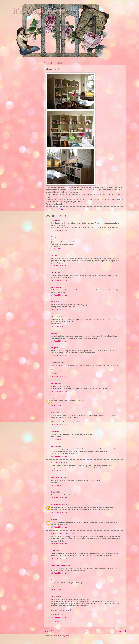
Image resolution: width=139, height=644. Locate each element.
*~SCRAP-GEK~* (57, 463)
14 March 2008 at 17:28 (59, 326)
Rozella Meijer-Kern (58, 505)
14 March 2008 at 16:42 (59, 266)
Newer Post (49, 631)
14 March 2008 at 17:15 (59, 310)
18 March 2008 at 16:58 (59, 590)
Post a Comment (55, 622)
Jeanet (54, 272)
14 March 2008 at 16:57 (59, 280)
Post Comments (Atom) (61, 636)
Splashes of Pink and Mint (61, 534)
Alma (53, 551)
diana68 (54, 256)
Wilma (54, 431)
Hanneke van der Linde (60, 580)
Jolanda (54, 383)
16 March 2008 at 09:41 (59, 471)
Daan (53, 492)
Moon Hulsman (57, 477)
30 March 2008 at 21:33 (59, 617)
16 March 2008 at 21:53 (59, 558)
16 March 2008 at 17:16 (59, 485)
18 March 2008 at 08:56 (59, 573)
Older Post (121, 631)
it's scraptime (35, 11)
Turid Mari (55, 597)
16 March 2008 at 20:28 (59, 527)
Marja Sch (55, 287)
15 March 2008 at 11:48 (59, 377)
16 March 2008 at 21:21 (59, 544)
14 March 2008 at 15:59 (59, 230)
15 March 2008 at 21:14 (59, 439)
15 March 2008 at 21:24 (59, 456)
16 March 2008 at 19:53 (59, 512)
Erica (53, 413)
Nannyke (55, 237)
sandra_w (55, 316)
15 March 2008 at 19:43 (59, 425)
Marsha (54, 446)
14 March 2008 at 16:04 (59, 249)
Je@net (54, 398)
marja (53, 302)
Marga (54, 348)
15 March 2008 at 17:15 (59, 406)
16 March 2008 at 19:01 (59, 498)
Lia (53, 333)
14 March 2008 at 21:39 (59, 356)
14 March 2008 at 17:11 (59, 295)
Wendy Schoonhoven (59, 565)
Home (85, 631)
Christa (54, 220)
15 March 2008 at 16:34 (59, 391)
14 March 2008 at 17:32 (59, 341)
